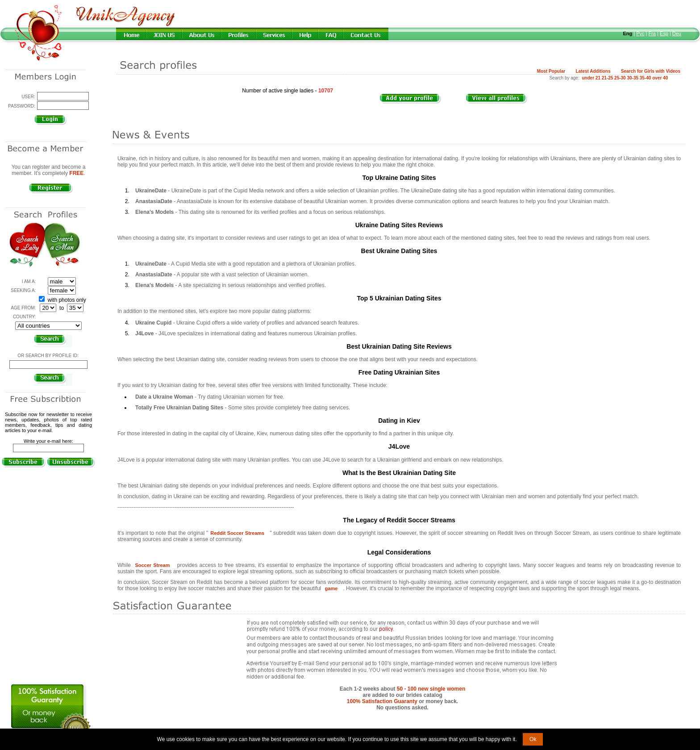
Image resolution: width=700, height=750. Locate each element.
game (331, 588)
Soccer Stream (152, 565)
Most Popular (551, 71)
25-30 (620, 78)
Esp (664, 33)
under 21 (591, 78)
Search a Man (62, 245)
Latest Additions (593, 71)
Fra (652, 33)
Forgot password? (48, 129)
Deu (677, 33)
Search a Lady (27, 245)
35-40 (646, 78)
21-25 (608, 78)
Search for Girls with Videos (651, 71)
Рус (640, 33)
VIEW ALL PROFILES (501, 103)
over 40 (660, 78)
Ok (533, 739)
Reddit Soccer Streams (237, 533)
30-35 (633, 78)
